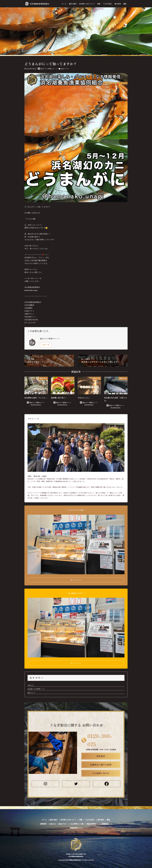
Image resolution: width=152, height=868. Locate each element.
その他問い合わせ (101, 773)
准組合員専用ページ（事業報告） (98, 824)
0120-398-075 (100, 740)
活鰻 (81, 820)
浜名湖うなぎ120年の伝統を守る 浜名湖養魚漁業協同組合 (76, 847)
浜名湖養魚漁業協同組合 (40, 4)
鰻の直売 (101, 820)
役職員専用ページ (76, 828)
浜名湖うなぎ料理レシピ (36, 689)
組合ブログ (65, 69)
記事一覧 (46, 345)
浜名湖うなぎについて (68, 820)
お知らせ (31, 685)
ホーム (44, 820)
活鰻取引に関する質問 (101, 765)
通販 (108, 820)
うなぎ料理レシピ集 (76, 824)
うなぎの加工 (90, 820)
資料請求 (101, 756)
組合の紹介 (54, 820)
